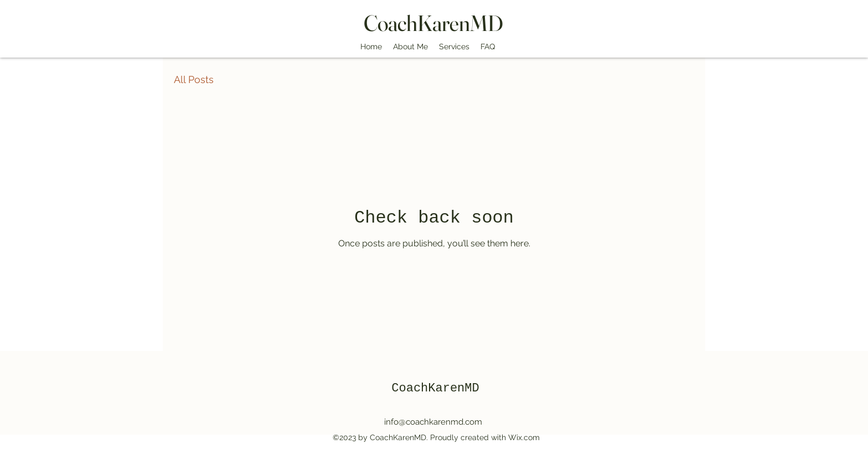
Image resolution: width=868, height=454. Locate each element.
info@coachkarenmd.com (433, 422)
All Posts (194, 79)
